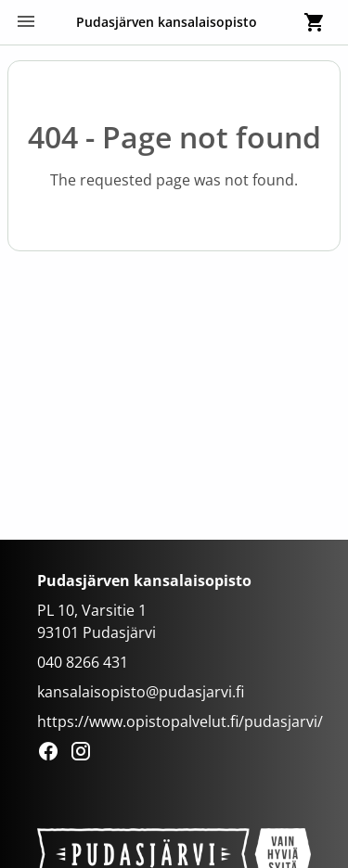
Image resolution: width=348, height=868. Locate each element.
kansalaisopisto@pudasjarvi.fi (141, 692)
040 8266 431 (83, 662)
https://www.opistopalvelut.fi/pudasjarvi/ (180, 721)
